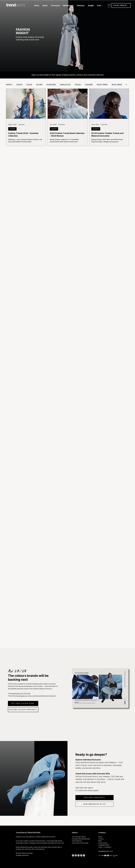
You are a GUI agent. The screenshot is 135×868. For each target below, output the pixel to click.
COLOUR (29, 84)
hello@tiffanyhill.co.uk (105, 851)
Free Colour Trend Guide (80, 843)
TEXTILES (78, 84)
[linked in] (81, 855)
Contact (101, 839)
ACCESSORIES (51, 84)
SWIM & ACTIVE (65, 84)
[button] (45, 5)
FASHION (19, 84)
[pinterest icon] (78, 855)
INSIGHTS (9, 84)
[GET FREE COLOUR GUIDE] (23, 703)
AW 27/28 (17, 671)
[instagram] (73, 855)
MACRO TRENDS (102, 84)
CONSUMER (89, 84)
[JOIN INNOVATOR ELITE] (94, 804)
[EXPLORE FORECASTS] (94, 798)
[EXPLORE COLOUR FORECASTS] (23, 710)
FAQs (100, 841)
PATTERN (39, 84)
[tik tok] (84, 855)
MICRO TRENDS (117, 84)
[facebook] (76, 855)
